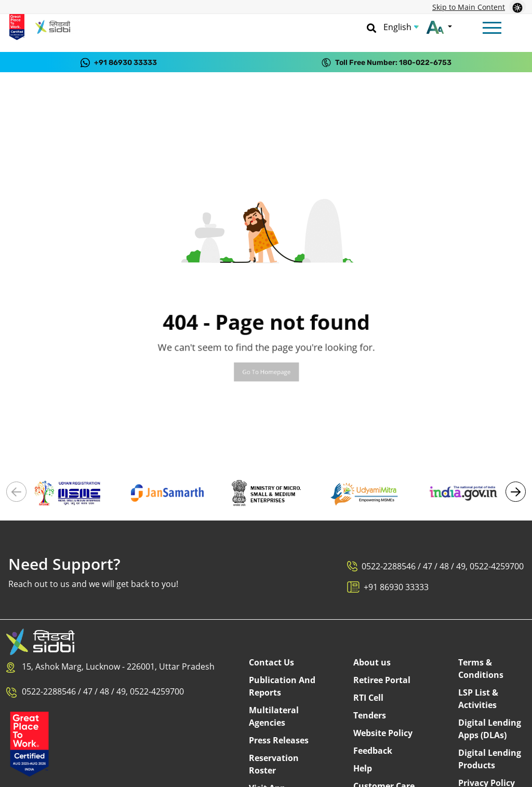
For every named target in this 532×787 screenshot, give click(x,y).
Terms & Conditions (481, 669)
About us (372, 662)
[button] (516, 492)
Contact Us (271, 662)
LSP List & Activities (478, 699)
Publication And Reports (282, 686)
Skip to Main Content (469, 7)
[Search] (371, 27)
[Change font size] (439, 27)
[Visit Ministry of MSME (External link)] (266, 492)
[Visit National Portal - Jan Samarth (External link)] (167, 492)
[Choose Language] (401, 27)
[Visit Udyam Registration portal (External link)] (69, 492)
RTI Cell (368, 698)
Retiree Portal (382, 680)
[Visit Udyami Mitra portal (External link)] (365, 492)
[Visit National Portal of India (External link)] (463, 492)
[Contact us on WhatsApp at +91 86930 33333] (119, 62)
